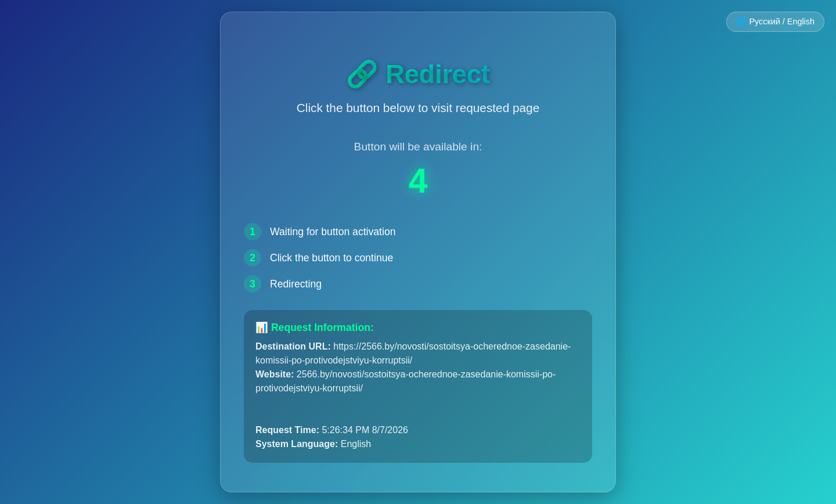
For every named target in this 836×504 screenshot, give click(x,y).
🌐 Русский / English (775, 21)
